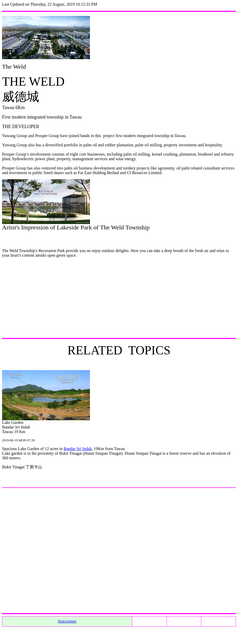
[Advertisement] (119, 298)
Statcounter (67, 621)
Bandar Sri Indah (77, 449)
